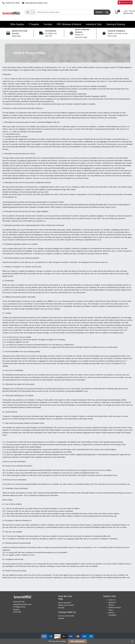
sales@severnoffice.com (35, 3)
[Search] (65, 12)
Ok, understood (77, 641)
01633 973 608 (11, 3)
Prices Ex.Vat (125, 2)
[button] (116, 12)
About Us (112, 600)
